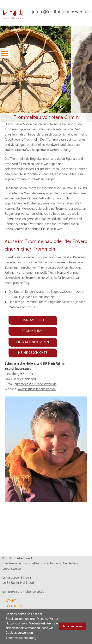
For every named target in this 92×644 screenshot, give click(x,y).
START (11, 601)
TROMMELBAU (33, 331)
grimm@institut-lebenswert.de (60, 12)
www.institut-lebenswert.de (37, 389)
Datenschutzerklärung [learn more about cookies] (21, 638)
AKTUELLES (15, 607)
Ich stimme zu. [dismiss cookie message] (73, 626)
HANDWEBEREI (33, 320)
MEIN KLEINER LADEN (33, 342)
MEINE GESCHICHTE (33, 353)
